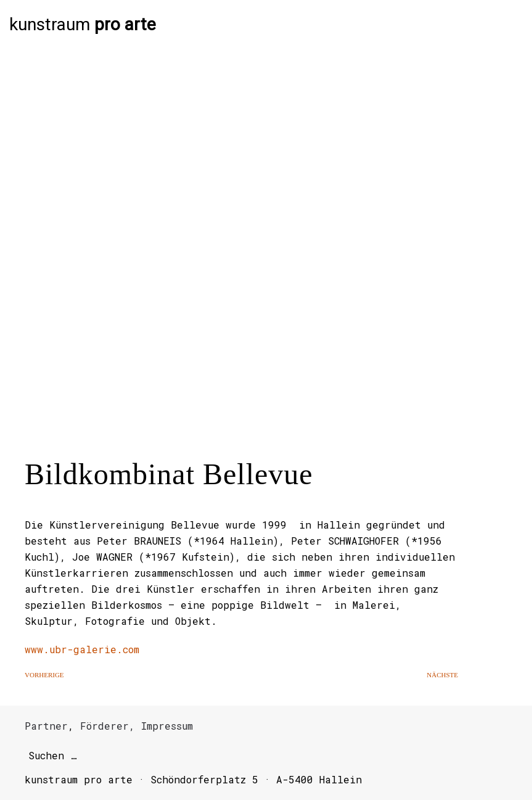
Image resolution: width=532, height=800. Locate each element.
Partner (46, 726)
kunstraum (83, 25)
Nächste (442, 675)
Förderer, (108, 726)
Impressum (167, 726)
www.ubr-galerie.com (82, 649)
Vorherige (44, 675)
